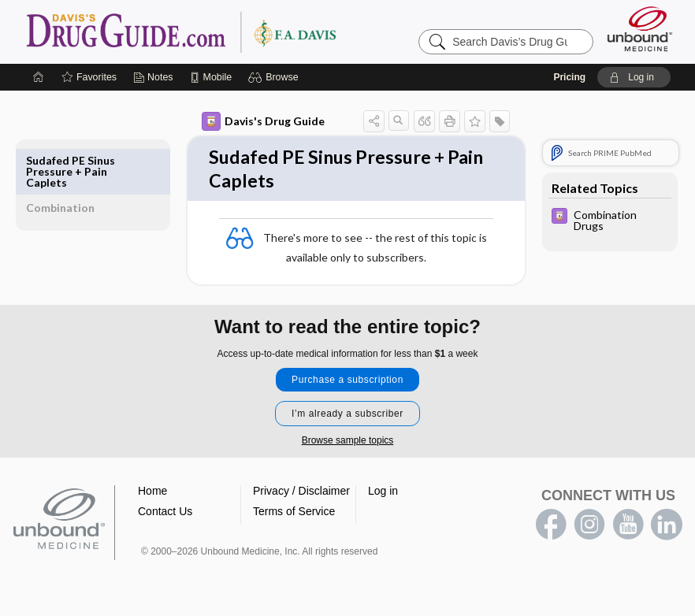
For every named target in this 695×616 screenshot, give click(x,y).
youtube (628, 529)
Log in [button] (383, 495)
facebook (551, 529)
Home (152, 495)
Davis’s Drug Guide (221, 32)
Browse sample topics (348, 445)
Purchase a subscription (347, 384)
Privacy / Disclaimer (301, 495)
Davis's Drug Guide (227, 121)
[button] (275, 77)
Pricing (569, 77)
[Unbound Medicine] (640, 29)
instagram (589, 529)
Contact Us (165, 516)
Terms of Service (294, 516)
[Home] (39, 77)
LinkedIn (667, 529)
